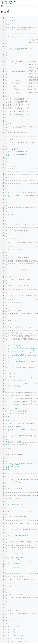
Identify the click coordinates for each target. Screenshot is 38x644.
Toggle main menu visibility (2, 5)
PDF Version (9, 3)
